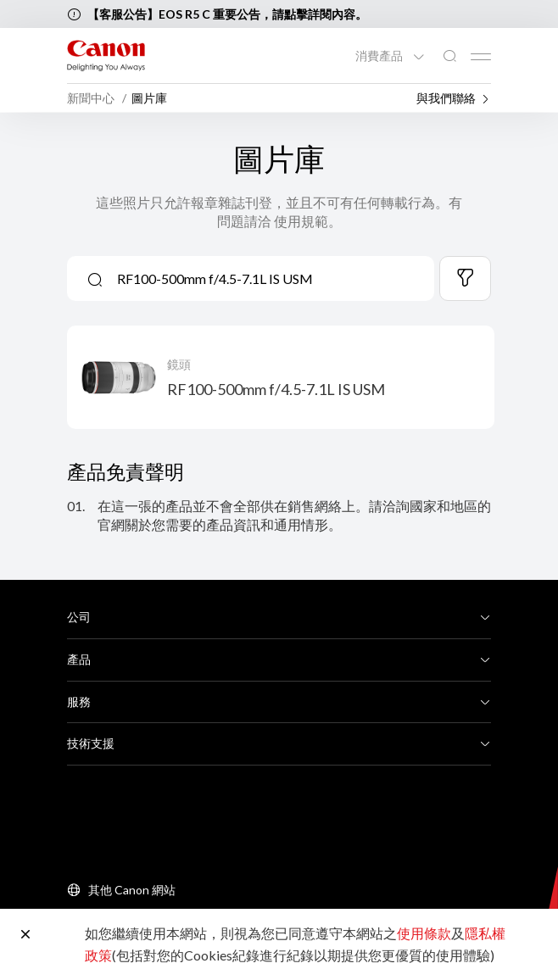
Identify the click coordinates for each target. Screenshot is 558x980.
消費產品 (380, 56)
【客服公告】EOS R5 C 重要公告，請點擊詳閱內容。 (227, 14)
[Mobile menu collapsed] (481, 57)
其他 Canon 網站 (132, 890)
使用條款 (424, 933)
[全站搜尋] (449, 56)
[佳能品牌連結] (106, 56)
